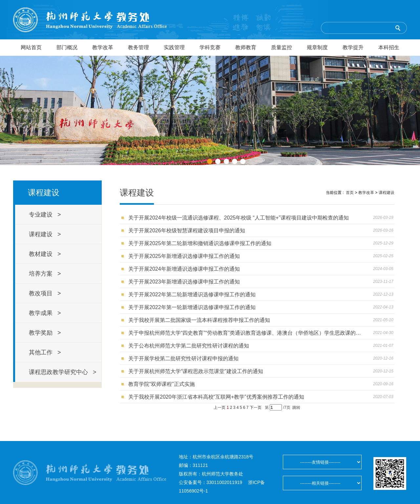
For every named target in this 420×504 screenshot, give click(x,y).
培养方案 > (45, 274)
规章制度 (317, 47)
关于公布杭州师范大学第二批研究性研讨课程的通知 (189, 346)
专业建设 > (45, 215)
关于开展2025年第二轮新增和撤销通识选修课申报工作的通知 (200, 243)
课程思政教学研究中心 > (63, 372)
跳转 (296, 408)
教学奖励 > (45, 333)
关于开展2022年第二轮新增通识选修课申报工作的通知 (192, 294)
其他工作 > (45, 352)
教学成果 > (45, 313)
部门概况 (67, 47)
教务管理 (138, 47)
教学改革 (103, 47)
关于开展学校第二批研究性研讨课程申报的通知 (183, 358)
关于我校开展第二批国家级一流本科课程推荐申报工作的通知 (199, 320)
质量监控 (282, 47)
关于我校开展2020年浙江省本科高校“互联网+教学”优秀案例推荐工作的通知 (216, 397)
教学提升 (353, 47)
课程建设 (387, 193)
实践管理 (174, 47)
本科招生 (389, 47)
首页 (350, 193)
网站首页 (31, 47)
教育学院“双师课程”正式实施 (162, 384)
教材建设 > (45, 254)
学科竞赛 (210, 47)
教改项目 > (45, 293)
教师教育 (246, 47)
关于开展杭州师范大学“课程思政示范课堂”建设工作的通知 (196, 371)
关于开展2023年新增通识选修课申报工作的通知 (184, 282)
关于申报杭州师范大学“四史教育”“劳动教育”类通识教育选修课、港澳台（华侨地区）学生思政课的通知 (245, 333)
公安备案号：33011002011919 (210, 482)
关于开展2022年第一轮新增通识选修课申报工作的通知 (192, 307)
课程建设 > (45, 234)
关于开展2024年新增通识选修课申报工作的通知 (184, 269)
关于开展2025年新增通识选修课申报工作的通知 (184, 256)
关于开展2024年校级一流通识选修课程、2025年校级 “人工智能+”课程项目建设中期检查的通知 (239, 218)
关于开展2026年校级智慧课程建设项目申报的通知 (187, 231)
